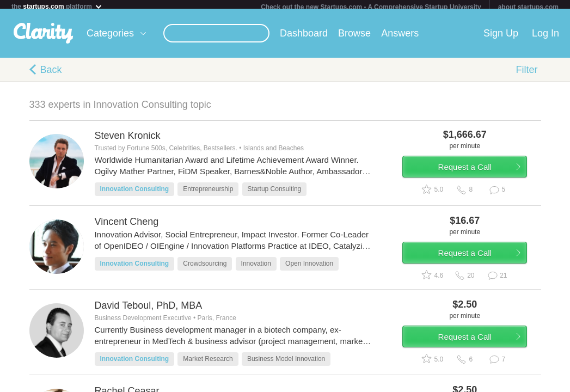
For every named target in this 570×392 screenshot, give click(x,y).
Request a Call (477, 176)
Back (51, 74)
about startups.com (528, 7)
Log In (546, 38)
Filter (527, 74)
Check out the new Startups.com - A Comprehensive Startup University (371, 7)
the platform (57, 6)
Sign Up (501, 38)
